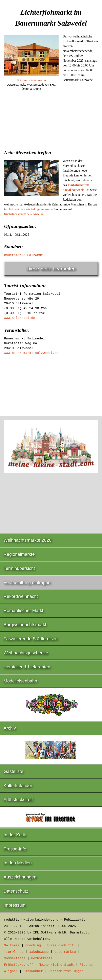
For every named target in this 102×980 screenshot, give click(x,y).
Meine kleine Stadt (56, 965)
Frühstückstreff (18, 800)
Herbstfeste (42, 958)
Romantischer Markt (24, 610)
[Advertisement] (51, 127)
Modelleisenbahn (20, 681)
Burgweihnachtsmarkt (25, 625)
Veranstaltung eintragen (27, 582)
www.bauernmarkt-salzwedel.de (31, 353)
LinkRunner (33, 971)
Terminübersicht (19, 568)
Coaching (33, 946)
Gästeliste (14, 771)
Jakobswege (39, 952)
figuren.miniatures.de (33, 80)
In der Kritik (15, 835)
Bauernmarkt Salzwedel (24, 255)
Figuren (86, 965)
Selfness (12, 946)
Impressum (15, 905)
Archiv (10, 728)
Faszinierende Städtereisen (31, 639)
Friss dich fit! (61, 946)
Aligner (11, 971)
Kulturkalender (18, 786)
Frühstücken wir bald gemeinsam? (31, 209)
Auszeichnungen (20, 877)
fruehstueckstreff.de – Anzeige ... (25, 214)
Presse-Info (15, 849)
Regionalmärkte (19, 554)
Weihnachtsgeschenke (26, 653)
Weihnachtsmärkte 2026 (28, 540)
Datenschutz (16, 891)
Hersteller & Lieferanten (27, 667)
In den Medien (18, 863)
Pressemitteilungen (66, 971)
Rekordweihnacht (21, 596)
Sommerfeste (15, 958)
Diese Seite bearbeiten (51, 269)
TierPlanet (14, 952)
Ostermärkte (65, 952)
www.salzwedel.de (20, 318)
